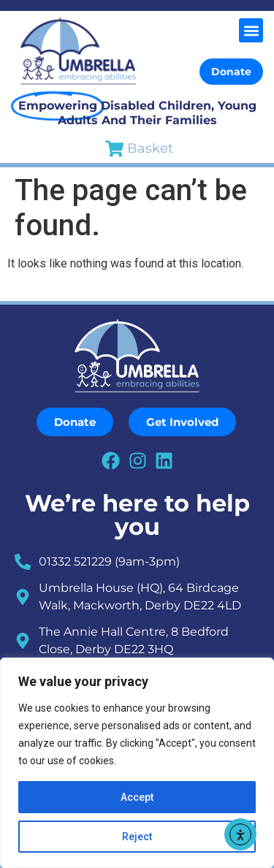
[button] (251, 30)
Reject (137, 837)
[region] (137, 763)
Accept (137, 797)
